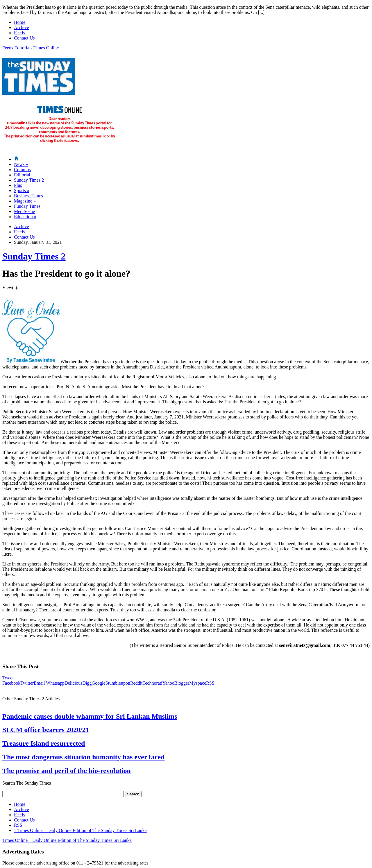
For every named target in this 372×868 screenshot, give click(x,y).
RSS (210, 683)
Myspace (198, 683)
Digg (87, 683)
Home (20, 22)
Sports (22, 190)
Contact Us (24, 38)
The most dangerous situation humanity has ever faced (84, 757)
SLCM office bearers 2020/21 (46, 730)
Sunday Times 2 (29, 180)
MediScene (24, 211)
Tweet (8, 678)
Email (39, 683)
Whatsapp (55, 683)
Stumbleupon (118, 683)
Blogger (182, 683)
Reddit (136, 683)
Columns (22, 170)
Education (25, 217)
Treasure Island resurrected (44, 743)
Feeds (19, 33)
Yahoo (168, 683)
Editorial (22, 175)
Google (98, 683)
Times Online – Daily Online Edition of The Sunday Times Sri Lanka (80, 830)
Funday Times (27, 206)
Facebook (11, 683)
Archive (22, 27)
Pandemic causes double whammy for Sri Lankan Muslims (90, 716)
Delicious (73, 683)
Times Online (46, 48)
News (21, 164)
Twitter (27, 683)
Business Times (28, 196)
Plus (18, 185)
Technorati (153, 683)
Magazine (25, 201)
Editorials (23, 48)
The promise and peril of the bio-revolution (67, 771)
